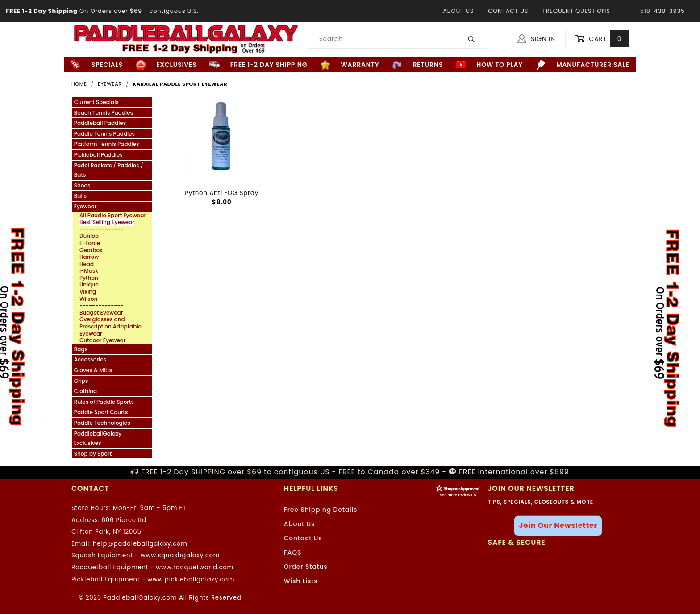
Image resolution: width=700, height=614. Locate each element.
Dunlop (89, 236)
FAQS (293, 552)
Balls (80, 196)
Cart (602, 39)
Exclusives (166, 65)
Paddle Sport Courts (101, 412)
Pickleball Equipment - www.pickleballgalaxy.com (153, 579)
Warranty (350, 65)
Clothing (85, 391)
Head (87, 264)
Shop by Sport (93, 454)
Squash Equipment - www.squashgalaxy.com (146, 555)
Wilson (88, 299)
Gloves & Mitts (93, 370)
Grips (81, 381)
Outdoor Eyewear (103, 340)
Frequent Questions (576, 11)
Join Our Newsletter (558, 525)
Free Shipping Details (321, 510)
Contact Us (508, 11)
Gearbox (91, 250)
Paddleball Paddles (100, 123)
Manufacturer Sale (583, 65)
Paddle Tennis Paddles (104, 134)
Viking (88, 292)
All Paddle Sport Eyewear (113, 216)
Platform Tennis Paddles (107, 144)
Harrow (89, 257)
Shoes (82, 185)
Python (89, 278)
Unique (89, 285)
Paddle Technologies (102, 423)
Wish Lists (301, 581)
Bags (81, 349)
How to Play (489, 65)
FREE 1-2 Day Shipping (258, 65)
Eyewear (85, 206)
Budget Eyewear (101, 313)
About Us (458, 11)
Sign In (536, 39)
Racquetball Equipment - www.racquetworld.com (152, 567)
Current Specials (96, 102)
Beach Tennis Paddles (104, 113)
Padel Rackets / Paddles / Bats (109, 170)
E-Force (90, 243)
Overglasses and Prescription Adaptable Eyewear (110, 326)
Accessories (90, 359)
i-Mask (89, 271)
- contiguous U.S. (99, 11)
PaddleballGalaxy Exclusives (98, 438)
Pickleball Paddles (98, 155)
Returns (417, 65)
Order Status (306, 567)
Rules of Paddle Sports (104, 402)
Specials (97, 65)
